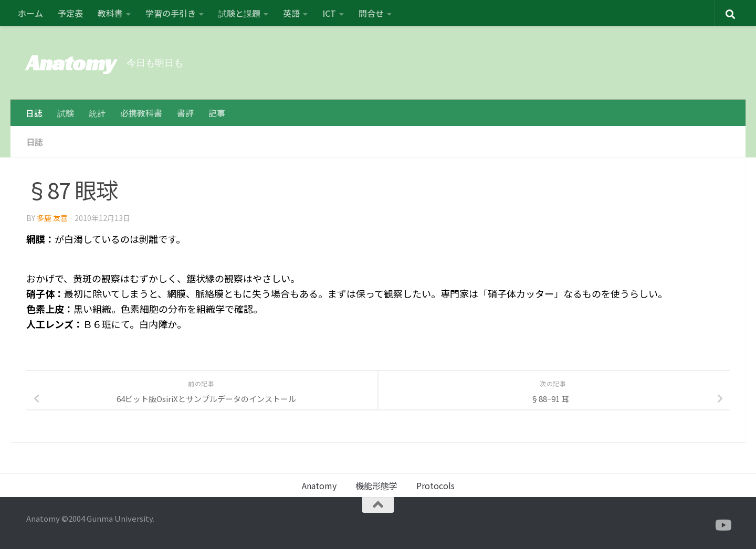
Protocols (435, 485)
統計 (97, 113)
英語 (291, 13)
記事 (217, 113)
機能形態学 (376, 485)
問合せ (371, 13)
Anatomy (71, 63)
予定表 (70, 13)
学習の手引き (171, 13)
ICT (329, 13)
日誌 (34, 113)
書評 (185, 113)
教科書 (110, 13)
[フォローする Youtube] (722, 525)
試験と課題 (239, 13)
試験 (66, 113)
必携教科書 (141, 113)
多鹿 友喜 (52, 218)
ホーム (30, 13)
